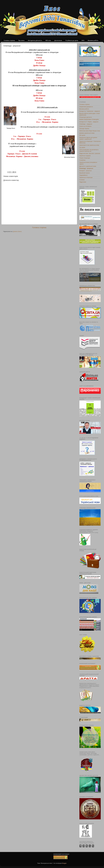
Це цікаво (82, 147)
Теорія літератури (85, 158)
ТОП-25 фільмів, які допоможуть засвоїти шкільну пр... (89, 150)
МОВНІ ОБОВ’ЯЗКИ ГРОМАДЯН (89, 119)
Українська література (86, 177)
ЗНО (83, 40)
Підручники (83, 182)
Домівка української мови (87, 133)
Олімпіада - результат (86, 168)
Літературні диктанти (86, 117)
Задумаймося (83, 175)
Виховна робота (93, 40)
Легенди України (84, 129)
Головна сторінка (9, 40)
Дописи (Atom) (17, 231)
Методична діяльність (35, 40)
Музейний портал (85, 173)
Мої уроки (82, 135)
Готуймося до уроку (72, 40)
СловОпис (82, 160)
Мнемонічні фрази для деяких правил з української (88, 138)
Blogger (64, 863)
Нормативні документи (86, 107)
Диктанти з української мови (88, 166)
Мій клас (48, 40)
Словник (82, 180)
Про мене (21, 40)
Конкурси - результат (86, 171)
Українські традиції (85, 156)
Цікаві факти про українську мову (89, 145)
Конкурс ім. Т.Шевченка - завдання (90, 111)
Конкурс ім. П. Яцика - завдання (89, 122)
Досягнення (58, 40)
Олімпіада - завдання (86, 124)
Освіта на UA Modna (85, 126)
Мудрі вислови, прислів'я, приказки (90, 153)
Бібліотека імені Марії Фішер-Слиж (90, 131)
